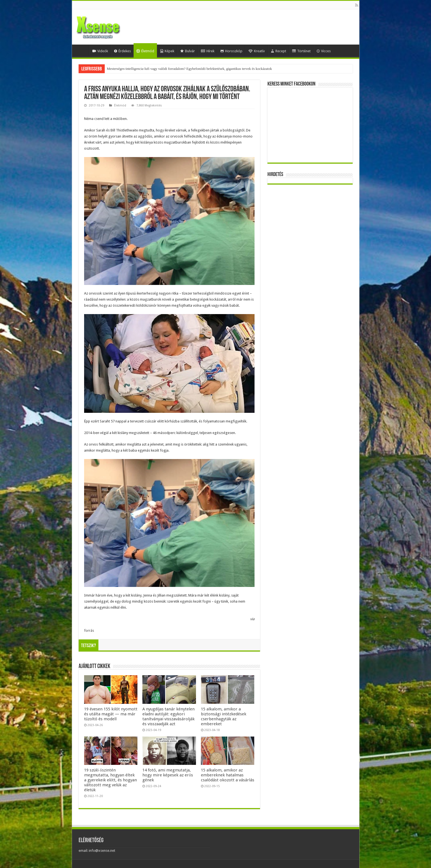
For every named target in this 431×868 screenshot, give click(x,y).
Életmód (145, 51)
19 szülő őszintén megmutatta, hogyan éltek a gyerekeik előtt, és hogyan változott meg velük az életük (111, 780)
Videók (100, 51)
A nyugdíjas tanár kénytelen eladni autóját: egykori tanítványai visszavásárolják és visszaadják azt (168, 716)
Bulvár (188, 51)
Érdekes (122, 51)
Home (82, 50)
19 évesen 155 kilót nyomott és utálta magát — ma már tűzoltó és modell (111, 714)
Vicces (324, 51)
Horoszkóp (231, 51)
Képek (167, 51)
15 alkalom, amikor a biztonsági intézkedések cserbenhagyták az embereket (224, 716)
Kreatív (257, 51)
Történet (301, 51)
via (252, 619)
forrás (89, 631)
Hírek (208, 51)
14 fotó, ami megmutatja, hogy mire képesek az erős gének (168, 775)
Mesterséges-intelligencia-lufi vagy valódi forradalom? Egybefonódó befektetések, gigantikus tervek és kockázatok (190, 69)
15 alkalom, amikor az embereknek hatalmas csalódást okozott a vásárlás (228, 775)
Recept (278, 51)
